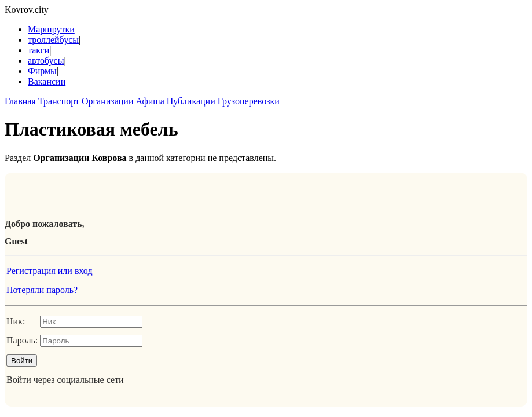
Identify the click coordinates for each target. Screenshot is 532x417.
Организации (107, 101)
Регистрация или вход (49, 271)
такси (38, 50)
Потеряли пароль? (42, 290)
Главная (20, 101)
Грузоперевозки (249, 101)
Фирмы (42, 71)
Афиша (150, 101)
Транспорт (59, 101)
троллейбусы (53, 40)
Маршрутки (51, 29)
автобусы (46, 61)
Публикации (191, 101)
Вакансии (47, 81)
